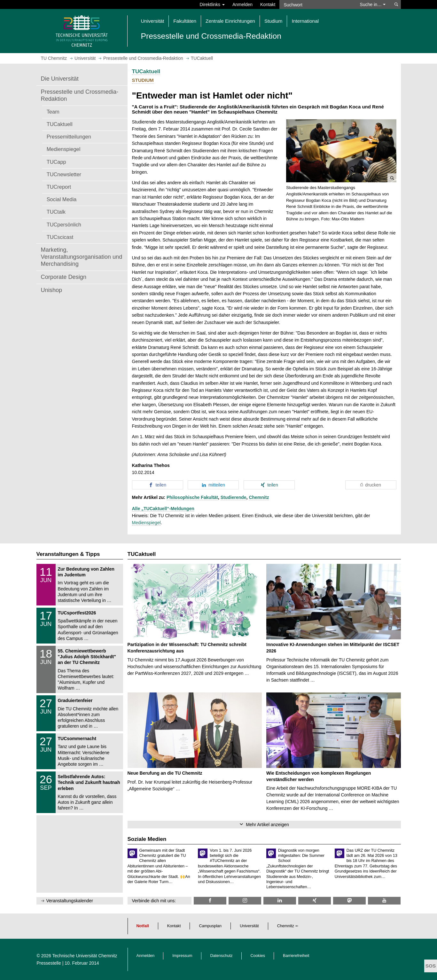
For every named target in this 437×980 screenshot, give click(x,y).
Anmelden (242, 4)
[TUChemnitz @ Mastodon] (349, 901)
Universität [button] (153, 21)
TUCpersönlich (64, 225)
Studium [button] (273, 21)
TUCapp (56, 162)
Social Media (62, 199)
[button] (341, 151)
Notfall (143, 926)
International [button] (305, 21)
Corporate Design (64, 277)
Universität (249, 926)
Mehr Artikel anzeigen (267, 825)
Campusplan (210, 926)
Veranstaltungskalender (70, 901)
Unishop (52, 290)
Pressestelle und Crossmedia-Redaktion (80, 95)
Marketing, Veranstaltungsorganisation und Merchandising (82, 257)
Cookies (258, 956)
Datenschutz (222, 956)
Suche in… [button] (373, 4)
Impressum (182, 956)
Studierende (234, 497)
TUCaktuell (60, 124)
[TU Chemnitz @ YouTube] (384, 901)
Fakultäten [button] (185, 21)
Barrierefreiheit (296, 956)
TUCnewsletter (64, 174)
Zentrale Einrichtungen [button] (230, 21)
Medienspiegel (64, 149)
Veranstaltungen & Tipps (68, 554)
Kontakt (268, 4)
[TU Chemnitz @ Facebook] (210, 901)
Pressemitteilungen (69, 137)
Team (53, 112)
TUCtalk (56, 212)
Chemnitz (259, 497)
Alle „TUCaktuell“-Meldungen (163, 509)
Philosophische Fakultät (192, 497)
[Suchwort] (316, 4)
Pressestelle (49, 963)
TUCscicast (60, 237)
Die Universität (60, 79)
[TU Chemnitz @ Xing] (315, 901)
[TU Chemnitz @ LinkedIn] (280, 901)
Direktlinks (212, 4)
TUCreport (59, 187)
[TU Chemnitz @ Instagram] (245, 901)
